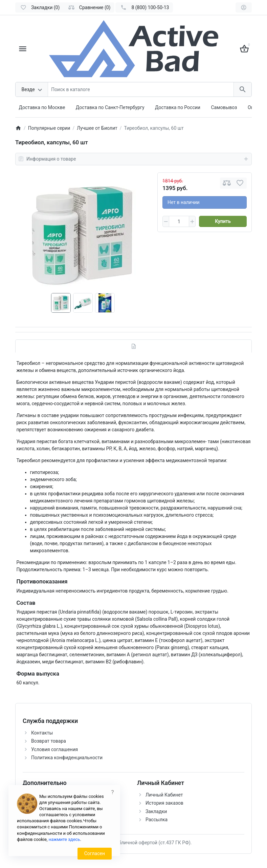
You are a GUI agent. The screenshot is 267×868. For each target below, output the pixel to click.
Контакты (42, 733)
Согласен (95, 853)
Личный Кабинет (164, 795)
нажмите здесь (64, 839)
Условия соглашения (54, 749)
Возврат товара (49, 741)
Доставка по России (178, 107)
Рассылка (157, 820)
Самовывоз (224, 107)
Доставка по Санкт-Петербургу (110, 107)
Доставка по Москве (42, 107)
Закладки (156, 811)
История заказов (164, 803)
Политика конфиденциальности (67, 758)
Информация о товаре (133, 159)
